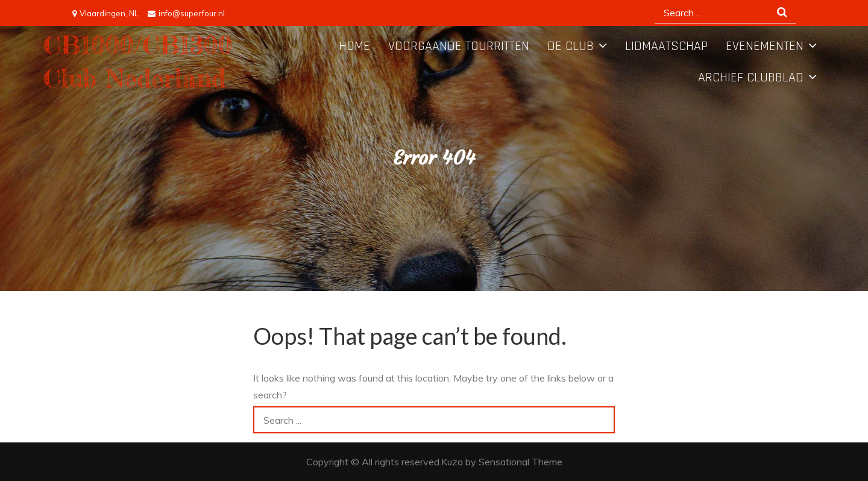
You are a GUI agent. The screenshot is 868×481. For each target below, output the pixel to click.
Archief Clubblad (751, 78)
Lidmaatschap (666, 46)
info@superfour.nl (186, 13)
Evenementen (765, 46)
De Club (571, 46)
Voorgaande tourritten (459, 46)
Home (354, 46)
